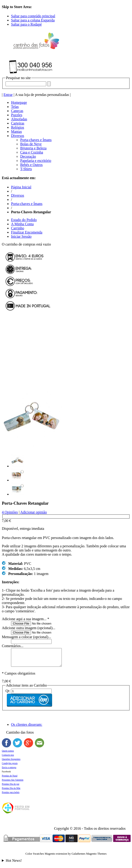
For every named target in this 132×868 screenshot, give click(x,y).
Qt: (8, 694)
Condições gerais (10, 767)
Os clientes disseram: (27, 728)
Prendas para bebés (11, 796)
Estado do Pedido (24, 220)
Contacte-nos (8, 758)
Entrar (8, 95)
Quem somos (8, 754)
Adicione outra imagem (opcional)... (29, 628)
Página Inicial (21, 187)
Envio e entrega (9, 771)
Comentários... (13, 646)
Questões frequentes (11, 763)
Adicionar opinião (34, 512)
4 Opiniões (10, 512)
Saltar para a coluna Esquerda (33, 20)
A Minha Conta (22, 224)
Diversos (18, 195)
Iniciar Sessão (21, 236)
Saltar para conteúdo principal (33, 16)
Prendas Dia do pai (11, 787)
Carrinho (18, 228)
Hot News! (14, 864)
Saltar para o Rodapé (26, 24)
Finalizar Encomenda (27, 232)
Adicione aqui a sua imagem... (25, 619)
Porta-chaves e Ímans (27, 204)
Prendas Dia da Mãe (11, 792)
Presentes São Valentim (13, 783)
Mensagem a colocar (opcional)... (26, 637)
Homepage (19, 102)
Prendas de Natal (10, 779)
